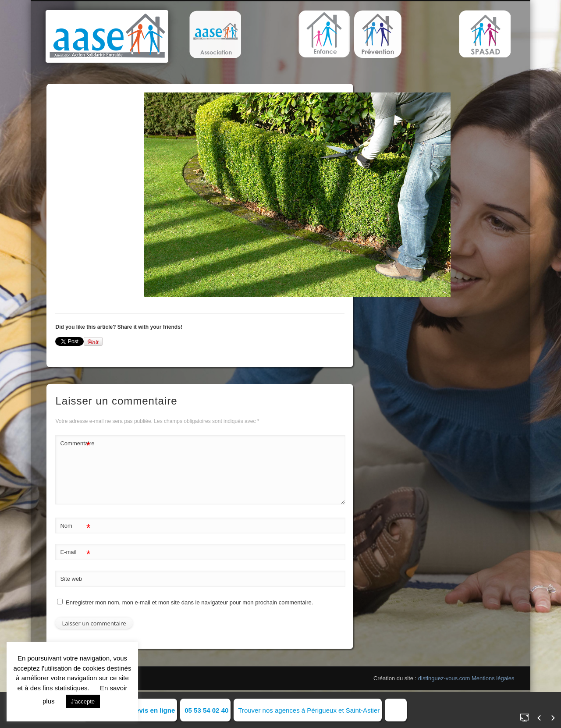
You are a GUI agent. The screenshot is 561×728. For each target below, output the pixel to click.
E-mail (75, 552)
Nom (75, 526)
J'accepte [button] (83, 701)
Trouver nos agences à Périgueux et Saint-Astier (309, 710)
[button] (215, 34)
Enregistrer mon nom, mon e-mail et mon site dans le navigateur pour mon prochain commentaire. (189, 602)
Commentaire (75, 444)
